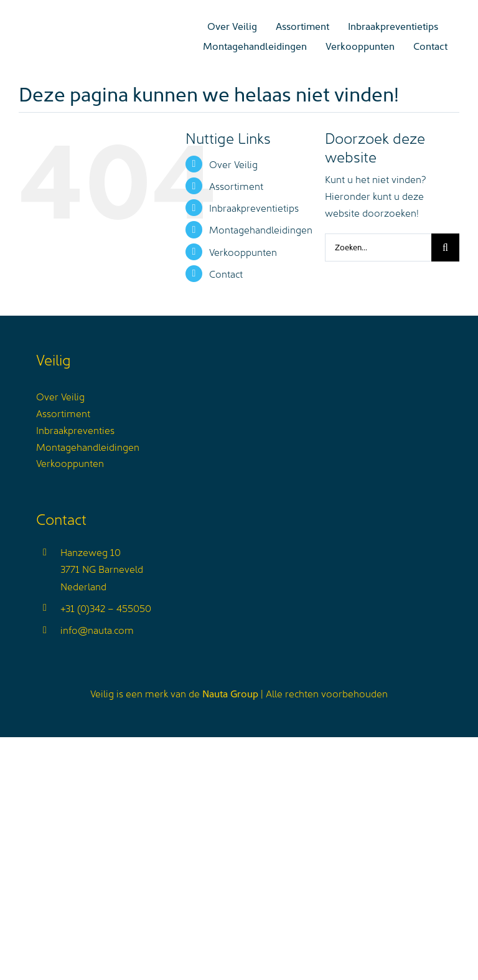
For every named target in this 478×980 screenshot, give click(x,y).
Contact (226, 273)
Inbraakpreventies (75, 430)
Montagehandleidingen (261, 229)
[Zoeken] (445, 247)
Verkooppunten (243, 252)
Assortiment (236, 186)
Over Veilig (233, 164)
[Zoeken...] (378, 247)
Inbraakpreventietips (254, 207)
